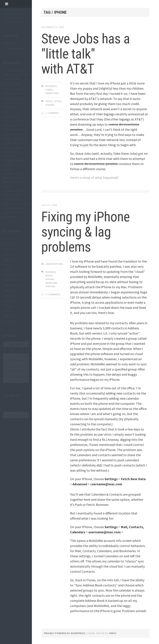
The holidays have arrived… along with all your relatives (15, 138)
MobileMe (51, 283)
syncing (51, 286)
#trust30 (8, 239)
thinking (8, 306)
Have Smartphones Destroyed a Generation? (14, 102)
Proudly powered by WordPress (65, 633)
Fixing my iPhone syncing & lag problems (85, 232)
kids (6, 265)
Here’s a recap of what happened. (94, 177)
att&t (58, 101)
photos (8, 295)
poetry (7, 300)
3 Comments (53, 294)
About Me (9, 43)
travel (7, 311)
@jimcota (13, 396)
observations (11, 280)
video (6, 316)
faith (6, 249)
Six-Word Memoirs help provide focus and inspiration (14, 195)
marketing (10, 275)
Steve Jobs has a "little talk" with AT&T (86, 54)
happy (7, 259)
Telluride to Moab (14, 48)
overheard (9, 285)
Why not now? (11, 84)
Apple (49, 101)
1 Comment (52, 113)
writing (8, 321)
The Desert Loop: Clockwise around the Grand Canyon (16, 75)
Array (113, 633)
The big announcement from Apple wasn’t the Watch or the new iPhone (16, 178)
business (8, 244)
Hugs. (7, 112)
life (5, 270)
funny (7, 254)
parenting (9, 290)
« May (6, 381)
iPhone (50, 105)
